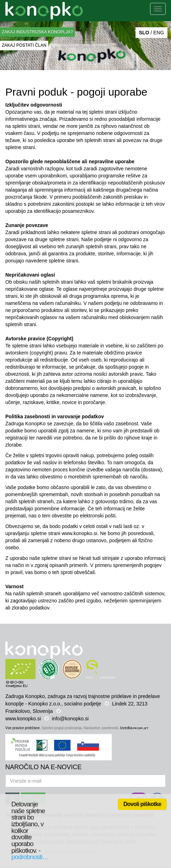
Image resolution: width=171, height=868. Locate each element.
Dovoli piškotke (142, 804)
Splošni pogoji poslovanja (62, 728)
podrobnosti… (30, 857)
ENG (159, 33)
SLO (144, 33)
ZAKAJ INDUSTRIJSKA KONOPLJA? (37, 32)
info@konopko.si (70, 719)
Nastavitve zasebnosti (101, 728)
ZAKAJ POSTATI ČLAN (24, 45)
